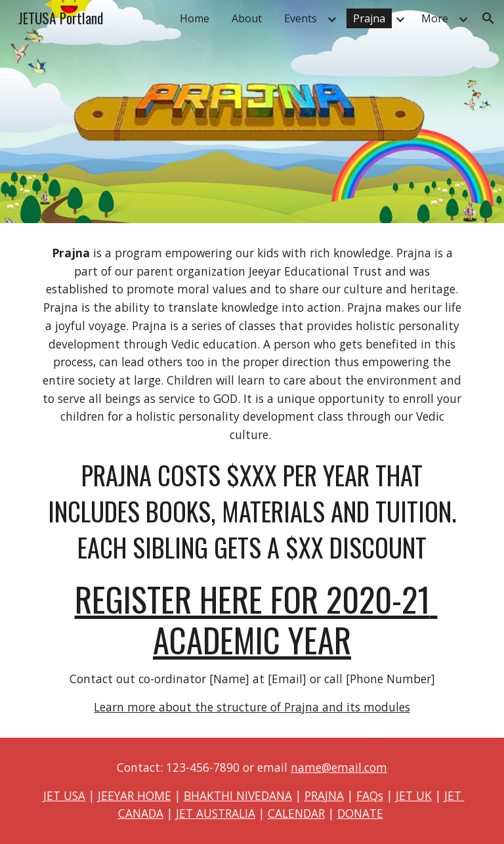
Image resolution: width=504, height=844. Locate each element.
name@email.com (339, 767)
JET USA (64, 795)
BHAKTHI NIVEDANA (238, 795)
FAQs (370, 795)
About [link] (247, 18)
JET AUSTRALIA (216, 813)
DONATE (360, 813)
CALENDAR (296, 813)
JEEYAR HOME (135, 795)
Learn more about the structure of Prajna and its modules (252, 707)
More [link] (435, 18)
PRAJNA (324, 795)
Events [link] (301, 18)
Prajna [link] (369, 18)
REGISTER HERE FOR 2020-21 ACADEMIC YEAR (256, 619)
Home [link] (195, 18)
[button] (488, 18)
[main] (252, 480)
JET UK (414, 795)
